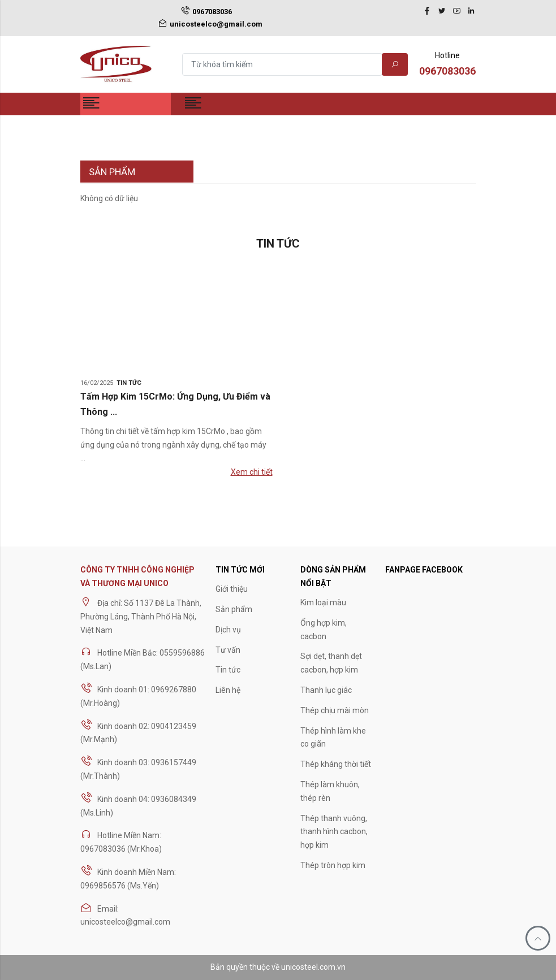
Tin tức (129, 383)
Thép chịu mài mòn (335, 710)
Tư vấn (228, 650)
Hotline (447, 65)
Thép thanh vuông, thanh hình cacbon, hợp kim (334, 832)
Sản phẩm (234, 609)
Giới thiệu (232, 589)
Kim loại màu (323, 602)
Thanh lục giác (326, 690)
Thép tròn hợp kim (333, 865)
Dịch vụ (228, 630)
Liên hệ (228, 690)
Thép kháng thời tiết (336, 764)
